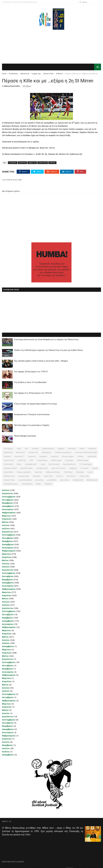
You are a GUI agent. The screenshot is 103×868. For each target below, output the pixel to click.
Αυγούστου (8, 494)
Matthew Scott (92, 480)
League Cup (36, 74)
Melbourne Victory (53, 472)
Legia (43, 464)
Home (4, 74)
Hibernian (92, 449)
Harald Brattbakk (25, 480)
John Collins (65, 480)
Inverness (32, 457)
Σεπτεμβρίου (9, 497)
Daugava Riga (24, 476)
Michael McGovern (11, 484)
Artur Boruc (71, 476)
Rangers (61, 449)
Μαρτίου (6, 516)
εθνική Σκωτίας (48, 449)
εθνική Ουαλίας (27, 468)
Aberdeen (72, 449)
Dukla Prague (56, 460)
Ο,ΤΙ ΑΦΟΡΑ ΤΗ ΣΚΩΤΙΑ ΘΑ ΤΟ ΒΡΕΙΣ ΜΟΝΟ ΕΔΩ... (20, 2)
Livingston (43, 457)
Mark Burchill (78, 480)
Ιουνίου (6, 525)
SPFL (26, 449)
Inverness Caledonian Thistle (86, 453)
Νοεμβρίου (7, 503)
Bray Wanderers (69, 464)
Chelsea (80, 457)
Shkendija (80, 472)
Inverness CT (20, 457)
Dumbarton (13, 74)
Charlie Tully (84, 476)
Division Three (9, 480)
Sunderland (92, 457)
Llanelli (95, 468)
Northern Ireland (10, 468)
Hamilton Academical (63, 453)
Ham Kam (38, 472)
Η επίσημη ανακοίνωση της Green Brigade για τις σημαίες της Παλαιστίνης (46, 340)
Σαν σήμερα (8, 449)
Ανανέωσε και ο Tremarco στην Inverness (32, 415)
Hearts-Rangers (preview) (25, 436)
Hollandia (37, 476)
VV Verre (60, 476)
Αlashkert (48, 484)
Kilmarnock (25, 74)
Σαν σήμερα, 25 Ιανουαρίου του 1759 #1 (31, 372)
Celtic (19, 449)
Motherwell (8, 453)
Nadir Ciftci (48, 476)
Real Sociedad (54, 464)
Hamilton (7, 457)
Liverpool (55, 457)
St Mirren (59, 74)
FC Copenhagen (86, 464)
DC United (84, 468)
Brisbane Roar (9, 476)
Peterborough (83, 460)
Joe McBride (52, 480)
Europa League (68, 457)
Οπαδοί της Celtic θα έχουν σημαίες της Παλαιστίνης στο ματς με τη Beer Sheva (48, 350)
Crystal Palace (42, 460)
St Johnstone (46, 453)
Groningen (69, 460)
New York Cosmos (58, 468)
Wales (38, 484)
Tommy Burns (27, 484)
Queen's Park (48, 74)
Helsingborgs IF (31, 464)
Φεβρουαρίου (9, 513)
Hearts (82, 449)
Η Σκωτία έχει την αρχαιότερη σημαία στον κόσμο (36, 404)
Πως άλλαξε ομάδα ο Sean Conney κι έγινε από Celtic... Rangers (41, 361)
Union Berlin (9, 472)
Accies (90, 472)
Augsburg (73, 468)
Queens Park (9, 460)
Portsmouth (8, 464)
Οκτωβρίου (8, 500)
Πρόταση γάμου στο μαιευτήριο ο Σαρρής (32, 425)
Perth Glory (68, 472)
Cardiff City (22, 460)
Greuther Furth (42, 468)
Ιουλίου (6, 490)
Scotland (35, 449)
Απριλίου (7, 519)
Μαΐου (5, 522)
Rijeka (19, 464)
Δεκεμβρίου (8, 506)
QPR (31, 460)
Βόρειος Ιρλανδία (24, 472)
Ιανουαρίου (8, 509)
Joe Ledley (39, 480)
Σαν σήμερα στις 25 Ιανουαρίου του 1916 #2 (33, 393)
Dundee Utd (33, 453)
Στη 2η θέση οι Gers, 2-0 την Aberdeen (30, 382)
